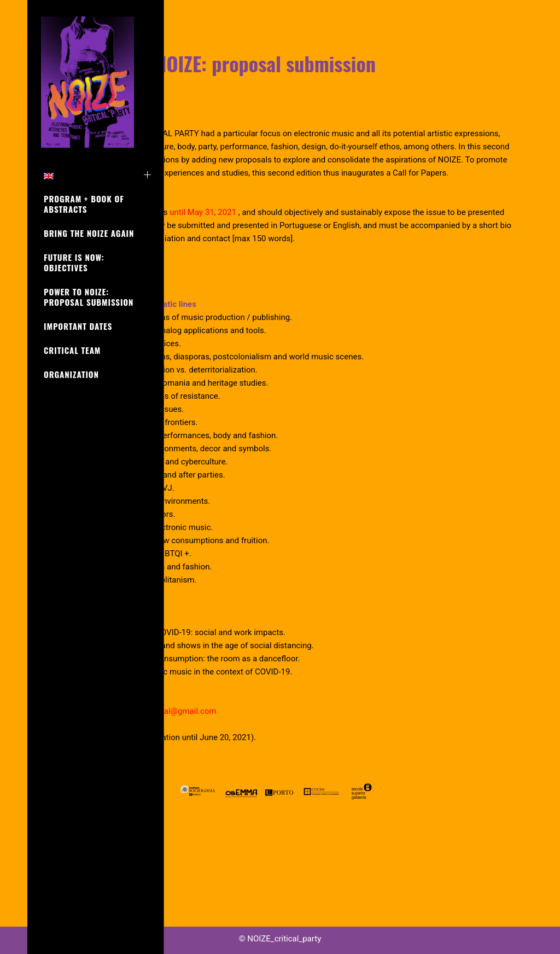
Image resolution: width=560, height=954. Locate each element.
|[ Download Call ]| (240, 325)
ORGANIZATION (71, 374)
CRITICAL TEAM (72, 350)
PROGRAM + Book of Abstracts (84, 204)
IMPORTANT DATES (78, 326)
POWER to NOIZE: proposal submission (89, 297)
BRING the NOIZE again (89, 233)
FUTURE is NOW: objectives (74, 262)
